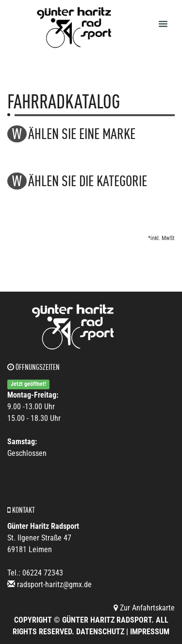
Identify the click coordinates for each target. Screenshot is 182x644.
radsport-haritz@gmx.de (54, 584)
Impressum (150, 632)
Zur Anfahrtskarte (144, 608)
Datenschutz (100, 632)
